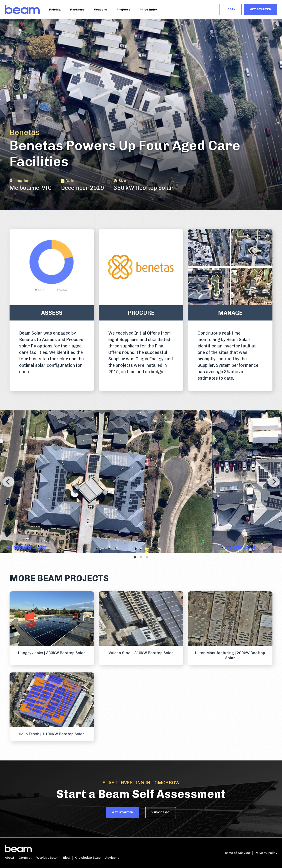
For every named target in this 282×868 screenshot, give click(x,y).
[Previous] (8, 482)
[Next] (274, 482)
